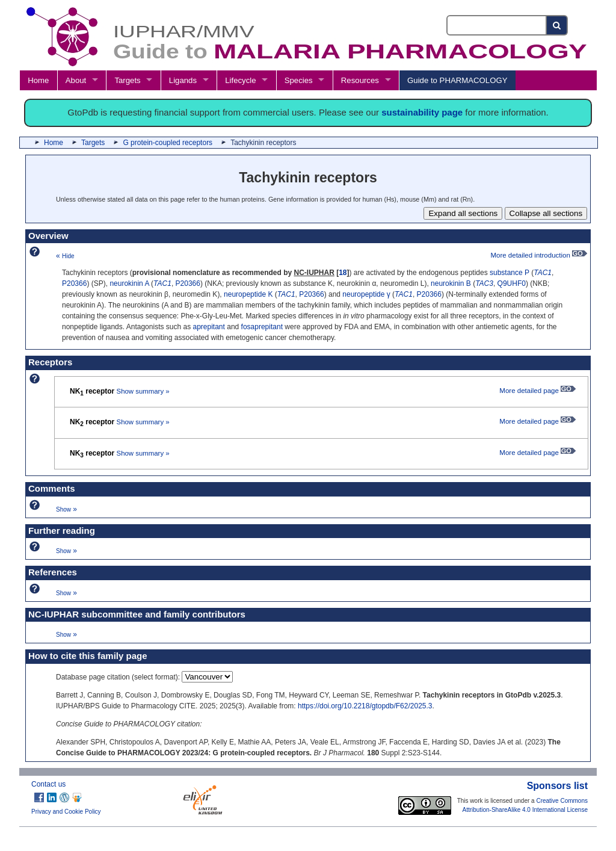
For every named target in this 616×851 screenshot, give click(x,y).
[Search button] (557, 25)
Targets (127, 80)
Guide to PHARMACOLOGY (457, 80)
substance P (510, 273)
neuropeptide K (248, 294)
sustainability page (422, 112)
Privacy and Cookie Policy (66, 812)
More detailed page (537, 391)
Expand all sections (463, 213)
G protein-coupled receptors (168, 143)
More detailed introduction (539, 255)
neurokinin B (451, 283)
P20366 (74, 283)
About (76, 80)
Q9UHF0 (512, 283)
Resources (360, 80)
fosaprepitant (262, 327)
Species (299, 80)
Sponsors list (557, 786)
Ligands (183, 80)
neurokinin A (129, 283)
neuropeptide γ (366, 294)
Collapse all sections (546, 213)
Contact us (48, 784)
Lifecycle (240, 80)
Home (38, 80)
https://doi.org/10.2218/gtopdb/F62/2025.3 (365, 706)
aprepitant (209, 327)
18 (343, 273)
